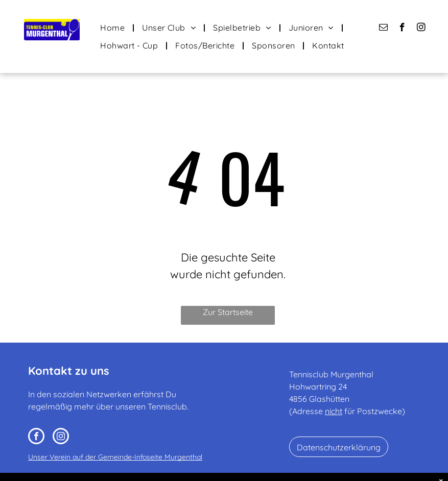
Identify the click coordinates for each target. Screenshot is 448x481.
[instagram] (421, 29)
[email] (383, 29)
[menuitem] (113, 28)
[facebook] (402, 29)
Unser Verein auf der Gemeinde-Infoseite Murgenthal (115, 457)
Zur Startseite (228, 312)
